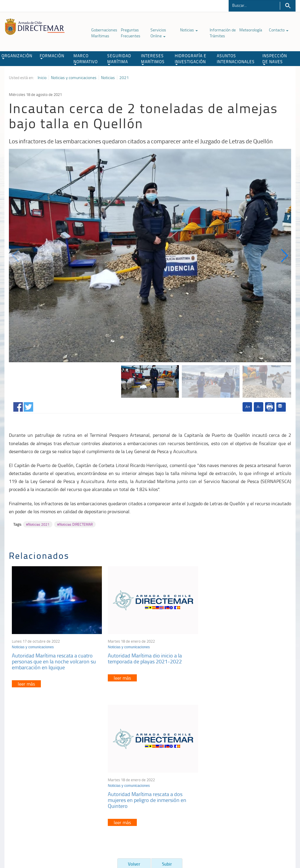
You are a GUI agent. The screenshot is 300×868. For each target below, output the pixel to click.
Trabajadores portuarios (246, 773)
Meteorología (251, 30)
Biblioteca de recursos (71, 838)
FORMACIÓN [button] (52, 56)
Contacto (279, 30)
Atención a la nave (242, 765)
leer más (26, 682)
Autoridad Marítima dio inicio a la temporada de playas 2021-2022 (143, 657)
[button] (284, 256)
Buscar (288, 6)
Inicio (42, 78)
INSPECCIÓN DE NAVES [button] (275, 59)
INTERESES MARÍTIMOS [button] (153, 59)
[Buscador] (254, 5)
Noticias (189, 30)
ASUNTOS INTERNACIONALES (236, 58)
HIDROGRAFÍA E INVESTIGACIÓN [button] (191, 59)
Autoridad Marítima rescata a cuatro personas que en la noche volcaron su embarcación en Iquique (54, 660)
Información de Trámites (223, 33)
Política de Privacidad (31, 838)
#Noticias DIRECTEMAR (75, 524)
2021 (124, 78)
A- (259, 407)
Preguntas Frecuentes (131, 33)
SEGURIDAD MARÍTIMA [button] (119, 59)
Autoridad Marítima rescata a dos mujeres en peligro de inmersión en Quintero (239, 660)
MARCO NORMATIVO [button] (86, 59)
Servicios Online (158, 33)
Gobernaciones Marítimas (104, 33)
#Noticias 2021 (38, 524)
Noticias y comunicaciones (74, 78)
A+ (248, 407)
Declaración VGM (240, 780)
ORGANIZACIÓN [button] (17, 56)
